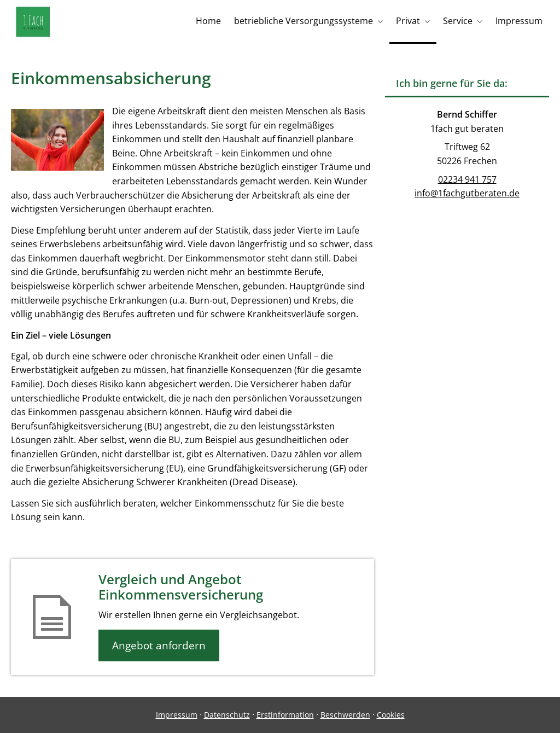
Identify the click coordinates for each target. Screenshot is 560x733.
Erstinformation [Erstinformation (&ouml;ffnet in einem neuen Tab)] (285, 715)
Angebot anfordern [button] (159, 645)
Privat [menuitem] (408, 21)
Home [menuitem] (208, 21)
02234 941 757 (467, 179)
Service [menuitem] (458, 21)
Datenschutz (227, 715)
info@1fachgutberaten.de (467, 193)
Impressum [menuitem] (519, 21)
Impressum (177, 715)
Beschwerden (345, 715)
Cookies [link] (391, 715)
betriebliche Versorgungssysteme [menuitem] (304, 21)
